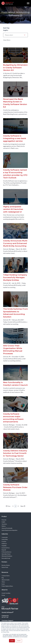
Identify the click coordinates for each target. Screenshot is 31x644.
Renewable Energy (6, 558)
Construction (5, 537)
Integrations (15, 530)
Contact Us (5, 616)
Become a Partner (6, 565)
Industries (5, 534)
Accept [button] (12, 641)
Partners (4, 562)
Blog (3, 578)
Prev (8, 506)
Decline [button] (19, 641)
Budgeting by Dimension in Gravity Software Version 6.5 (15, 68)
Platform (4, 526)
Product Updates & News (7, 586)
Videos (3, 582)
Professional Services (6, 552)
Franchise (4, 542)
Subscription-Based (6, 554)
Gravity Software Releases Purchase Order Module (15, 487)
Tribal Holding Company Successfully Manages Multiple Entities (15, 277)
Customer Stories (6, 576)
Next (23, 506)
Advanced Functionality (7, 528)
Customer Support (7, 620)
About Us (5, 590)
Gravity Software (8, 612)
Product (4, 516)
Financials (4, 520)
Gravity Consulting (6, 593)
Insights (3, 522)
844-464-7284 (5, 617)
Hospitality (4, 546)
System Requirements (7, 530)
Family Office (5, 539)
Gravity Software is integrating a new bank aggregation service (15, 138)
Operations (4, 524)
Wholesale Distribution (7, 556)
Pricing (3, 595)
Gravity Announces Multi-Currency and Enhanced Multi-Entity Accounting (15, 243)
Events (3, 584)
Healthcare (4, 544)
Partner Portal (5, 567)
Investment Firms (6, 548)
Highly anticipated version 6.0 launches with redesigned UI (13, 209)
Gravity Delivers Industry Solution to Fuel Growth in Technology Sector (15, 453)
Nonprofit (4, 550)
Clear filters (7, 40)
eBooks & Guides (6, 580)
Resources (5, 572)
